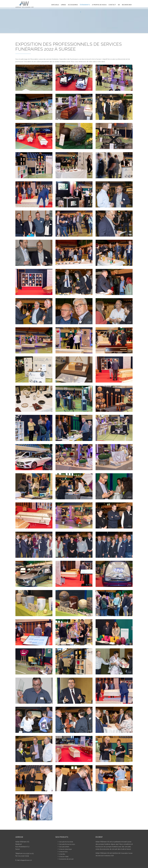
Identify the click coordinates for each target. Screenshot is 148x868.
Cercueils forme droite (66, 842)
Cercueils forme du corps (68, 844)
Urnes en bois (64, 852)
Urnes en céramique (66, 849)
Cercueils (55, 5)
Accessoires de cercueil (67, 859)
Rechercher (127, 5)
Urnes (63, 5)
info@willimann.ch (26, 860)
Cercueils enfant (64, 847)
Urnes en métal (64, 857)
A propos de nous (99, 5)
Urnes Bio (62, 854)
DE (119, 5)
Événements (85, 10)
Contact (112, 5)
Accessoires (73, 5)
